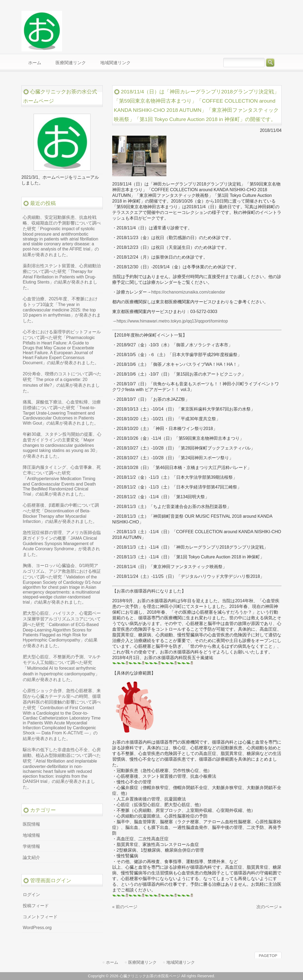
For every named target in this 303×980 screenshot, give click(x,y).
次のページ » (269, 907)
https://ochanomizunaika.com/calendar (188, 292)
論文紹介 (31, 857)
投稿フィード (36, 906)
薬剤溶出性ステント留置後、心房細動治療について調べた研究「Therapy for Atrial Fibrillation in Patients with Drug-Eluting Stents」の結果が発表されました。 (62, 277)
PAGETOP (268, 956)
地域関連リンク (181, 962)
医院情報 (31, 824)
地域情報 (31, 835)
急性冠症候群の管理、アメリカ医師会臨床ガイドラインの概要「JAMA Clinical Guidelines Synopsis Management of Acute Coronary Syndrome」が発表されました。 (62, 543)
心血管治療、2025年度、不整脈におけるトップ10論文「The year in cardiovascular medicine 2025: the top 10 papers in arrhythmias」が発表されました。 (62, 310)
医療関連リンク (142, 962)
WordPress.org (37, 928)
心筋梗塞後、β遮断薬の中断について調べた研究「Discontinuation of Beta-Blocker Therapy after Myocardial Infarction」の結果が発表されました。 (61, 513)
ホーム (112, 962)
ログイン (31, 895)
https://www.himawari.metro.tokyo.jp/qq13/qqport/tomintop (172, 321)
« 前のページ (125, 907)
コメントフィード (40, 917)
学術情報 (31, 846)
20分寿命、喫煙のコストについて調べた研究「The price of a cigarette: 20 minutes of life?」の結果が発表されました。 (62, 382)
